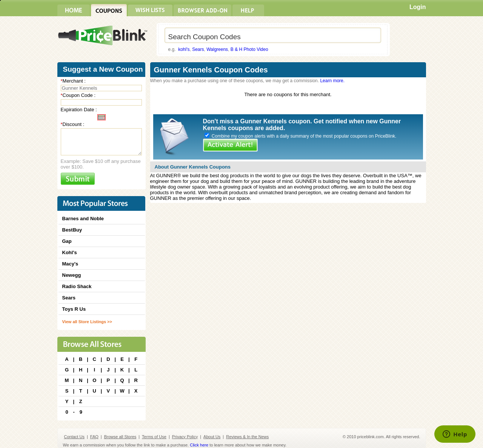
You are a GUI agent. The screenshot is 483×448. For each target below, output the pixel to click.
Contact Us (74, 437)
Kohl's (70, 252)
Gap (67, 241)
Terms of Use (154, 437)
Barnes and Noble (83, 219)
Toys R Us (74, 309)
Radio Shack (77, 286)
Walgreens (217, 49)
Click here (199, 445)
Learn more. (332, 81)
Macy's (70, 264)
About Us (212, 437)
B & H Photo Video (249, 49)
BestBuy (72, 230)
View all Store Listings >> (87, 322)
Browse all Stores (120, 437)
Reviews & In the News (247, 437)
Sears (198, 49)
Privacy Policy (185, 437)
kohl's (184, 49)
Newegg (72, 275)
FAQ (94, 437)
